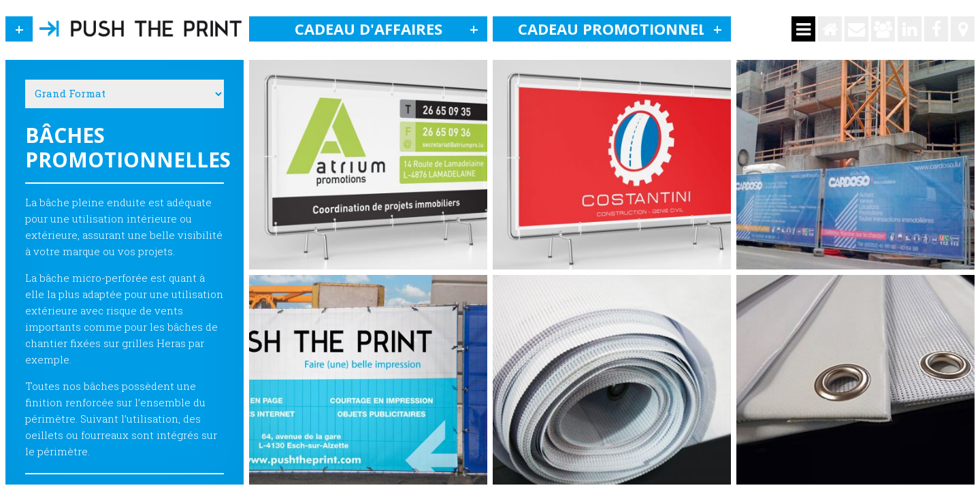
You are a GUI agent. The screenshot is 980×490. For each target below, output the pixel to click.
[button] (19, 29)
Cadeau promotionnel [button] (625, 29)
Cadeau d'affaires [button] (391, 29)
